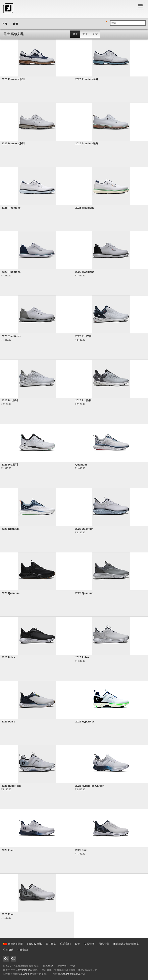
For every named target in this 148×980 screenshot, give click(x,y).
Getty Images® (24, 970)
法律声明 (62, 966)
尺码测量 (104, 944)
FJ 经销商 (89, 944)
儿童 (95, 34)
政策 (77, 944)
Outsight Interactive (70, 974)
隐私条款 (48, 966)
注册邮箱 (23, 950)
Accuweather (25, 974)
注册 (15, 24)
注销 (73, 966)
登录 (5, 24)
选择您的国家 (13, 944)
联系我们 (65, 944)
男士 (75, 34)
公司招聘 (8, 950)
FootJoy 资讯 (35, 944)
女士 (85, 34)
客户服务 (51, 944)
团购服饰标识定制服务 (126, 944)
